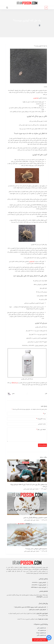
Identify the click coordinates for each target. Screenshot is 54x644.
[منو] (46, 8)
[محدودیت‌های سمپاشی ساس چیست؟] (27, 535)
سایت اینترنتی (42, 424)
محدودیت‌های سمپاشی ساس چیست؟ (36, 549)
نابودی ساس (27, 489)
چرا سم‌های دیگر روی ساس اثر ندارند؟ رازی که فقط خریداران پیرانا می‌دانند (29, 486)
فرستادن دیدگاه (42, 445)
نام (44, 414)
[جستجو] (7, 8)
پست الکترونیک (41, 419)
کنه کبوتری (36, 98)
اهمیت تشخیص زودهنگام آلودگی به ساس (35, 518)
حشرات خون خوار (22, 25)
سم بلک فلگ (15, 383)
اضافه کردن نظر (41, 430)
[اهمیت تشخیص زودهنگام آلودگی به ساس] (27, 504)
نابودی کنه (16, 25)
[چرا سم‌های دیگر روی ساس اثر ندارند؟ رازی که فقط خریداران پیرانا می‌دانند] (27, 471)
